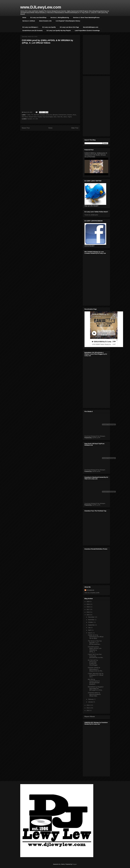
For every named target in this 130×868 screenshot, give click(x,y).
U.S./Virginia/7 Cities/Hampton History (68, 21)
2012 (88, 710)
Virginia (70, 117)
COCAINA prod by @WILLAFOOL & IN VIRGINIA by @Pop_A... (95, 649)
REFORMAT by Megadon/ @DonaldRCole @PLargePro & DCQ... (96, 689)
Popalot (40, 117)
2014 (88, 705)
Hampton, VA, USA (33, 119)
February (91, 699)
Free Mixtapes (101, 436)
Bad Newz (37, 115)
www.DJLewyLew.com (41, 7)
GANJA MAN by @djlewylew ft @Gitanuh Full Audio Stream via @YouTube (96, 155)
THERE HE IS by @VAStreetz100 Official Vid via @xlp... (96, 637)
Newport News (33, 117)
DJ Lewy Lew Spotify (49, 27)
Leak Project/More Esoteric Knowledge (87, 31)
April (90, 630)
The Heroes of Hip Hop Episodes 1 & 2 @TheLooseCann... (95, 643)
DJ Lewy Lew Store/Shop (38, 18)
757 (32, 115)
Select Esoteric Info (45, 21)
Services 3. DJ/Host (29, 21)
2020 (88, 602)
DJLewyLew (90, 590)
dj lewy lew (49, 115)
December (91, 617)
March (90, 633)
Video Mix (60, 117)
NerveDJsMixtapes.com (91, 27)
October (91, 622)
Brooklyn (43, 115)
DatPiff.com (95, 438)
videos (65, 117)
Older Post (75, 128)
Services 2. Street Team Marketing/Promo (86, 18)
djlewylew (55, 115)
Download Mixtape (90, 436)
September (92, 625)
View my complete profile (92, 593)
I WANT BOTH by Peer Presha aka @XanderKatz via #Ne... (96, 656)
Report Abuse (90, 716)
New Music (25, 117)
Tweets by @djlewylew (91, 215)
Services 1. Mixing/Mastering (60, 18)
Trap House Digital (48, 117)
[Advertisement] (96, 106)
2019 (88, 604)
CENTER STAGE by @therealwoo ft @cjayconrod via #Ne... (96, 669)
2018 (88, 607)
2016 (88, 612)
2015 (88, 615)
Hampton (70, 115)
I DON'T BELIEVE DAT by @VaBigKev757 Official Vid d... (96, 675)
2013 (88, 708)
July (90, 628)
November (91, 620)
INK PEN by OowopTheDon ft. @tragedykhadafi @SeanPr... (94, 682)
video (55, 117)
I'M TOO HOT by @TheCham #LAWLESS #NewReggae (93, 663)
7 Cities (28, 115)
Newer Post (26, 128)
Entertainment (62, 115)
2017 (88, 609)
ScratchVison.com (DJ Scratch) (32, 31)
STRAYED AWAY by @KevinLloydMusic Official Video (94, 694)
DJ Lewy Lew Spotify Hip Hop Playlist (59, 31)
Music (74, 115)
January (91, 702)
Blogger (74, 864)
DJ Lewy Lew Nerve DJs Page (69, 27)
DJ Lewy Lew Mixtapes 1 (30, 27)
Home (24, 18)
